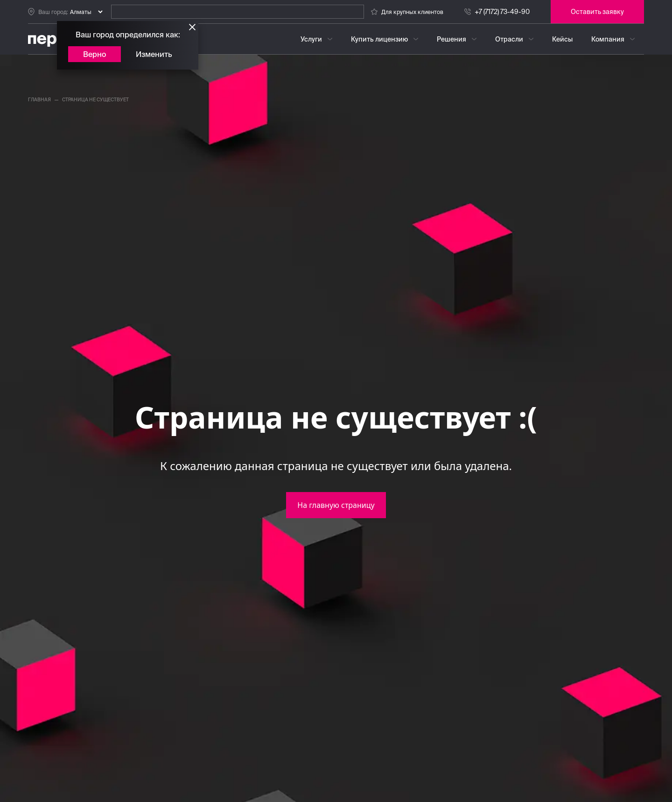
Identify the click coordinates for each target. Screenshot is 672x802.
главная (39, 100)
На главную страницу (336, 505)
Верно (94, 54)
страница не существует (95, 100)
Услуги (311, 39)
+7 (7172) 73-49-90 (502, 12)
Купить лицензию (379, 39)
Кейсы (562, 39)
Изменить (154, 54)
